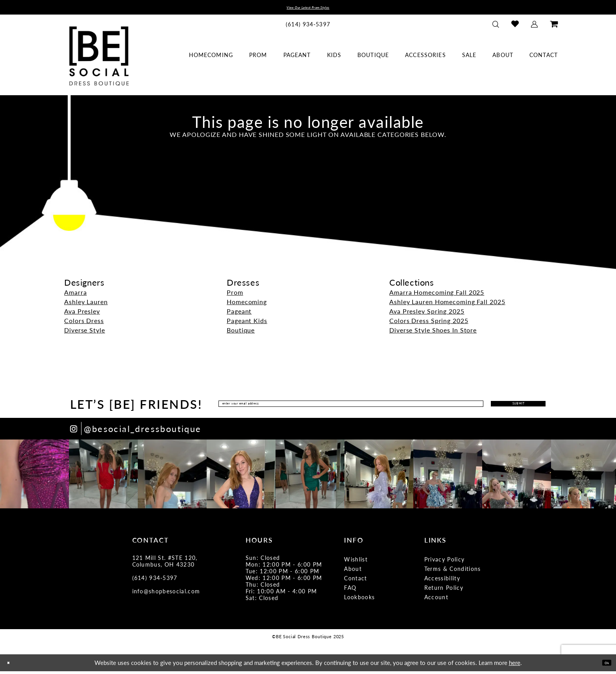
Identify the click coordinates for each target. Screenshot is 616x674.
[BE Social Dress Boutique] (99, 59)
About (353, 572)
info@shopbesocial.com (166, 594)
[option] (34, 477)
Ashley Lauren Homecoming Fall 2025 (447, 305)
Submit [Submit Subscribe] (497, 407)
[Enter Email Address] (326, 407)
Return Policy (444, 591)
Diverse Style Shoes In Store (433, 333)
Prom (235, 295)
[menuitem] (308, 27)
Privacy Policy (445, 562)
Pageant (239, 314)
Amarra (75, 295)
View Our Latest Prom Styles (308, 9)
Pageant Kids (247, 324)
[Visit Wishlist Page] (515, 27)
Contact (355, 581)
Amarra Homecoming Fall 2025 (437, 295)
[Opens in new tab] (136, 432)
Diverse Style (85, 333)
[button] (535, 27)
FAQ (350, 591)
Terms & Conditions (453, 572)
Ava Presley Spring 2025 (427, 314)
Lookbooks (359, 600)
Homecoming (247, 305)
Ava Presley (82, 314)
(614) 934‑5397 (155, 581)
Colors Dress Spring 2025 (429, 324)
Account (436, 600)
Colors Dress (84, 324)
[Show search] (496, 27)
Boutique (241, 333)
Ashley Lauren (86, 305)
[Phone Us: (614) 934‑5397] (308, 27)
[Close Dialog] (12, 666)
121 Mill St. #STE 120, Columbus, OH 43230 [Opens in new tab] (165, 564)
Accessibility (442, 581)
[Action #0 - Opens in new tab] (34, 477)
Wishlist (356, 562)
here (515, 666)
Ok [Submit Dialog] (603, 665)
